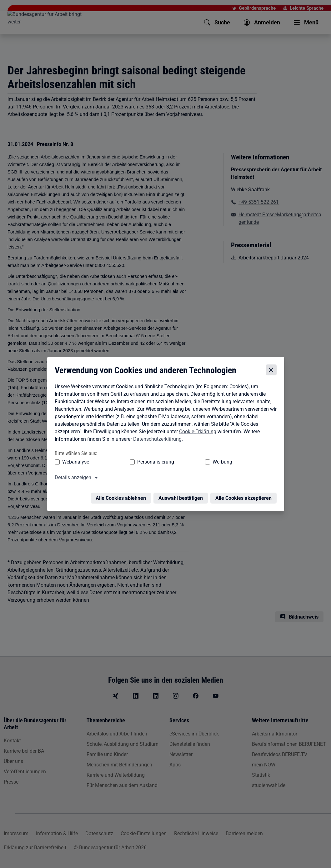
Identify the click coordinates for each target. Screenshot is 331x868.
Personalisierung (137, 463)
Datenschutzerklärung (156, 440)
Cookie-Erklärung (196, 433)
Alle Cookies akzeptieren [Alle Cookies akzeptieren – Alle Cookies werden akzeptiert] (245, 496)
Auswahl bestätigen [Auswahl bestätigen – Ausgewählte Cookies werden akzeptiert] (182, 496)
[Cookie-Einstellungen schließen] (273, 371)
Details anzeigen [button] (71, 479)
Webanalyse (74, 463)
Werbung (186, 463)
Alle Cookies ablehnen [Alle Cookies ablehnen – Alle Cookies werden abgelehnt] (122, 496)
